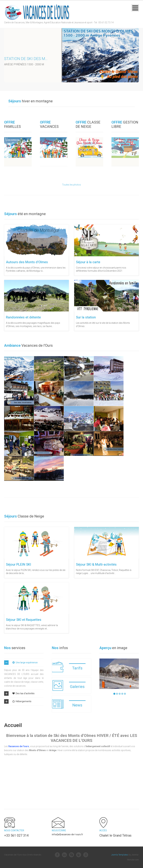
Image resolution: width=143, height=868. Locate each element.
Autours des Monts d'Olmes (27, 262)
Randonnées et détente (23, 317)
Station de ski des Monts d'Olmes (38, 59)
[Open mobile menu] (135, 8)
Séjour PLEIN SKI (18, 564)
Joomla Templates (120, 855)
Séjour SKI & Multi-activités (96, 564)
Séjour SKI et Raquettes (24, 620)
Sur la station (86, 317)
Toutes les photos (71, 185)
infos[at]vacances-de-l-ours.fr (67, 834)
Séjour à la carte (88, 262)
